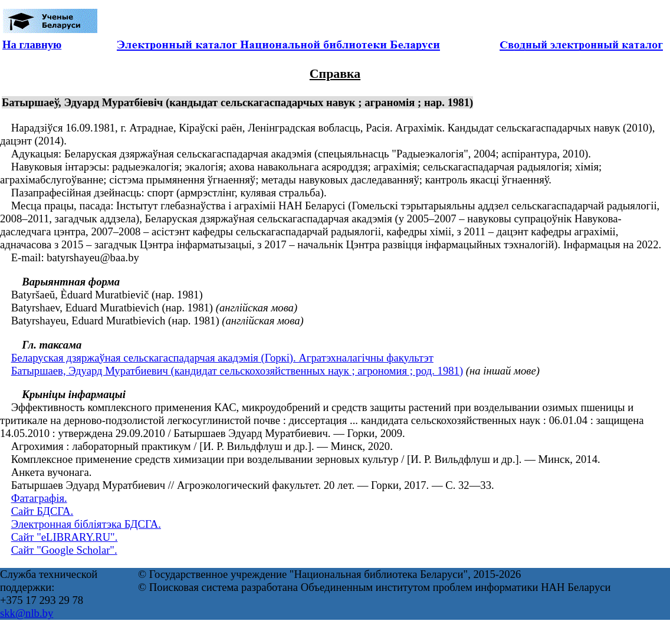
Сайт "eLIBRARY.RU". (65, 537)
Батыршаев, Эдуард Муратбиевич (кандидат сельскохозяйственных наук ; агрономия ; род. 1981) (237, 371)
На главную (32, 45)
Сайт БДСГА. (42, 511)
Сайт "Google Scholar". (64, 550)
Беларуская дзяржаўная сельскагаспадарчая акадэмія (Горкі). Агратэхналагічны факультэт (222, 358)
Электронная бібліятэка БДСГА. (86, 524)
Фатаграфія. (39, 498)
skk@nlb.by (27, 613)
